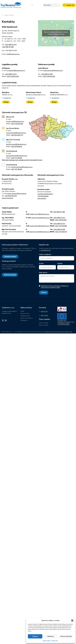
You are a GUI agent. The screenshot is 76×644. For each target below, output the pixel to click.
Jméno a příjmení (45, 266)
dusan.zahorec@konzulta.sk (17, 205)
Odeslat (44, 304)
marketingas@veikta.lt (45, 206)
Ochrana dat (55, 641)
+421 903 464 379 (11, 207)
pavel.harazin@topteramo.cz (40, 237)
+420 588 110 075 (59, 235)
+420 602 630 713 (17, 147)
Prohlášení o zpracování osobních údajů (54, 343)
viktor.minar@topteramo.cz (41, 229)
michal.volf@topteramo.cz (15, 133)
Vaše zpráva (43, 284)
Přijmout (35, 636)
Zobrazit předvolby (66, 636)
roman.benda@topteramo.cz (16, 144)
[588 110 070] (40, 323)
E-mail (41, 275)
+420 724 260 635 (13, 88)
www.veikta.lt (42, 210)
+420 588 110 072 (59, 229)
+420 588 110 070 (11, 45)
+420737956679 (16, 158)
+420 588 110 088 (59, 223)
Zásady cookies (47, 641)
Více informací (7, 110)
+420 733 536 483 (17, 135)
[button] (72, 620)
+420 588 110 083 (59, 241)
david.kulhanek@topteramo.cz (17, 167)
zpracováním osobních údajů (50, 299)
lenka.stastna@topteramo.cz (53, 82)
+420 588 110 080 (8, 47)
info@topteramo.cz (13, 54)
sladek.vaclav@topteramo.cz (39, 226)
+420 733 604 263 (49, 88)
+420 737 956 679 (61, 243)
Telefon (60, 275)
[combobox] (52, 5)
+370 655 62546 (43, 208)
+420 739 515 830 (61, 232)
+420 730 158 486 (61, 237)
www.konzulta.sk (7, 210)
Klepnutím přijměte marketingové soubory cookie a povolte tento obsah (56, 44)
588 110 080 (44, 327)
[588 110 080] (40, 327)
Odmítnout (51, 636)
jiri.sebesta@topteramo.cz (16, 82)
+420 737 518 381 (16, 169)
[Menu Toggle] (32, 5)
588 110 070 (44, 323)
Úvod (6, 15)
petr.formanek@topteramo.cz (16, 156)
